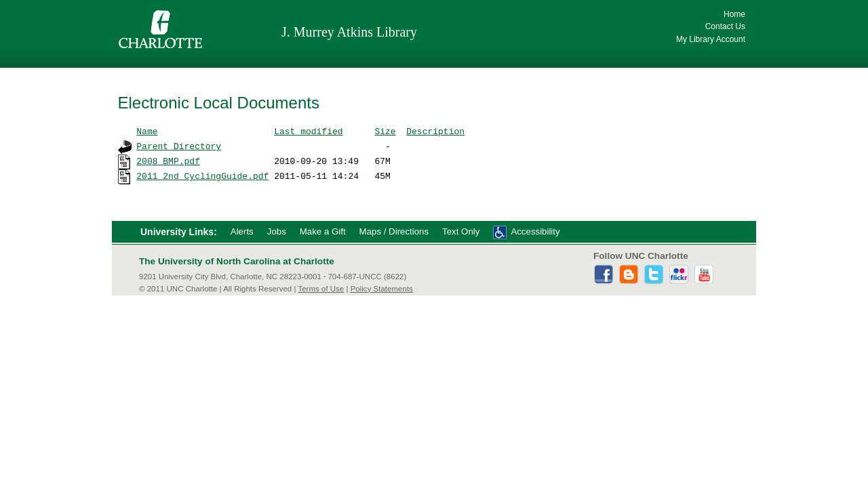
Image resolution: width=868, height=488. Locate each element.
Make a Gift (323, 231)
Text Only (461, 231)
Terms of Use (321, 289)
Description (435, 131)
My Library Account (711, 39)
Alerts (242, 231)
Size (385, 131)
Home (734, 14)
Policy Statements (382, 289)
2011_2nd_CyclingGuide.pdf (202, 176)
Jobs (277, 231)
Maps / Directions (394, 231)
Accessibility (535, 231)
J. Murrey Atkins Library (349, 32)
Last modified (308, 131)
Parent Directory (179, 146)
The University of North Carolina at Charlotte (237, 261)
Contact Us (725, 26)
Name (147, 131)
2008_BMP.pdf (168, 161)
